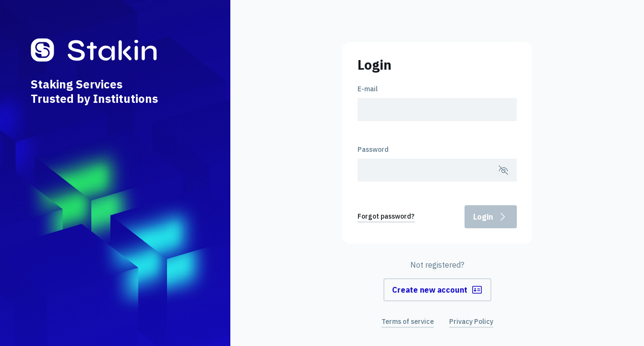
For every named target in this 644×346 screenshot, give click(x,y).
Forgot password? (386, 216)
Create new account (437, 290)
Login (491, 217)
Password (373, 149)
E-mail (368, 89)
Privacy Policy (471, 321)
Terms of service (408, 321)
